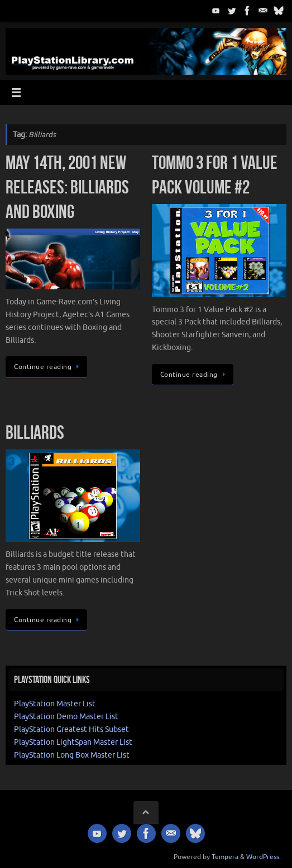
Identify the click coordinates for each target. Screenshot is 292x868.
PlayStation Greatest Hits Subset (71, 729)
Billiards (35, 432)
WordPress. (264, 857)
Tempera (225, 857)
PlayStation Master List (55, 704)
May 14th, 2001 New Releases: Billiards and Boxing (67, 187)
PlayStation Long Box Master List (72, 755)
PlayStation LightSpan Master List (73, 742)
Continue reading (48, 367)
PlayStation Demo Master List (66, 717)
